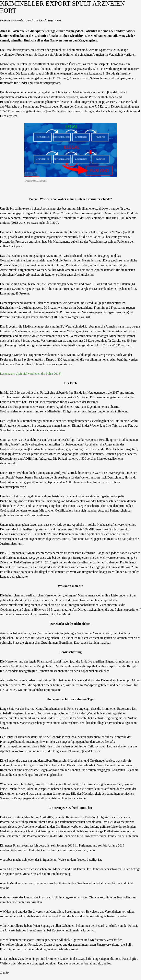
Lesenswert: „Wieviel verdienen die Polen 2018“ (31, 374)
